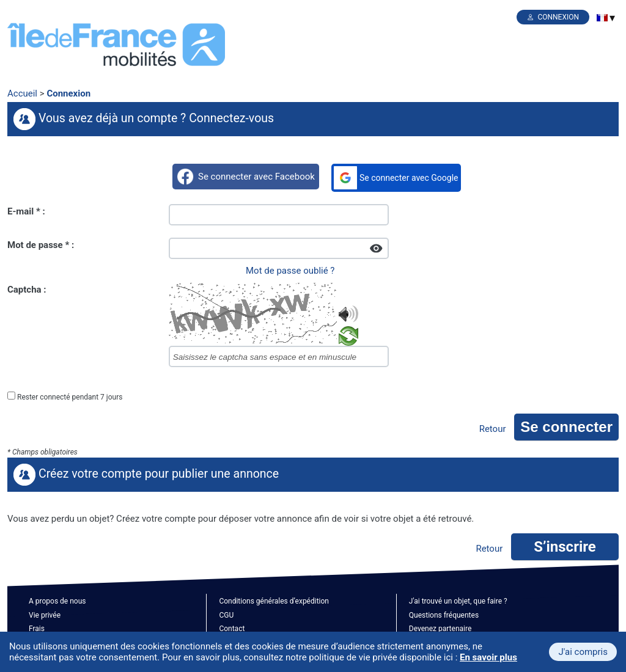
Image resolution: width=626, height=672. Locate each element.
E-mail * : (26, 211)
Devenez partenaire (440, 629)
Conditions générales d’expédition (274, 601)
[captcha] (279, 356)
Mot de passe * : (41, 245)
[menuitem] (602, 18)
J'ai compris (583, 652)
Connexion (558, 17)
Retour (493, 429)
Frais (37, 629)
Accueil (22, 93)
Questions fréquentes (444, 615)
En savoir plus (488, 657)
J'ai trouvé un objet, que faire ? (458, 601)
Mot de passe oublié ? (290, 271)
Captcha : (27, 290)
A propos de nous (57, 601)
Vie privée (45, 615)
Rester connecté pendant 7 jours (70, 397)
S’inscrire (565, 547)
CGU (226, 615)
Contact (232, 629)
